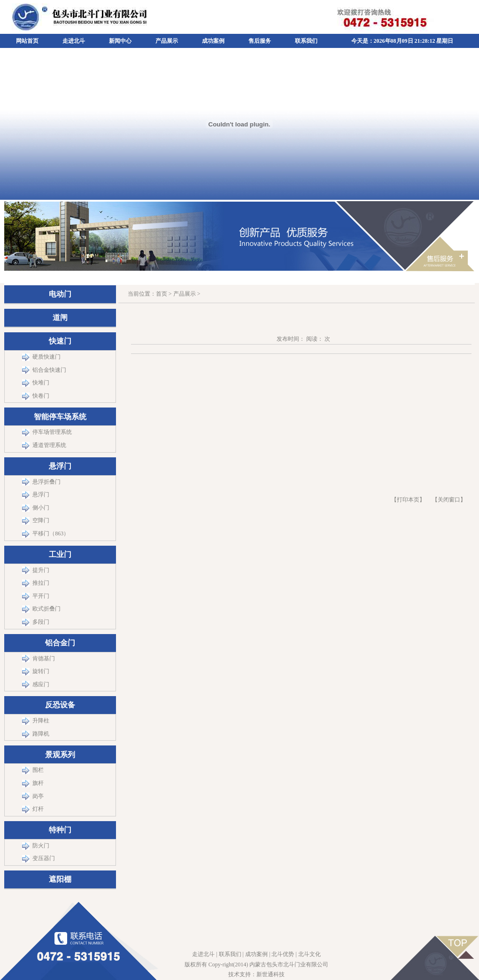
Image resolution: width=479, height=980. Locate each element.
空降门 (41, 520)
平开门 (41, 596)
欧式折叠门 (46, 609)
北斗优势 (283, 954)
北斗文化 (309, 954)
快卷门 (41, 396)
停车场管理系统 (52, 432)
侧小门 (41, 508)
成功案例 (213, 41)
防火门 (41, 846)
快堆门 (41, 383)
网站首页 (27, 41)
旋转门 (41, 671)
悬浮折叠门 (46, 482)
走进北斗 (74, 41)
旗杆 (38, 783)
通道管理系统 (49, 445)
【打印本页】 (408, 500)
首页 (162, 294)
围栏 (38, 770)
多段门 (41, 622)
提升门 (41, 570)
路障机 (41, 734)
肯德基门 (44, 659)
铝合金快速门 (49, 370)
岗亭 (38, 796)
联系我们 (306, 41)
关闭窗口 (449, 500)
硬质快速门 (46, 357)
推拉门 (41, 583)
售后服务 (260, 41)
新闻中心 (120, 41)
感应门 (41, 684)
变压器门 (44, 858)
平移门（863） (51, 533)
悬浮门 (41, 494)
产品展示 (167, 41)
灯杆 (38, 809)
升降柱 (41, 721)
